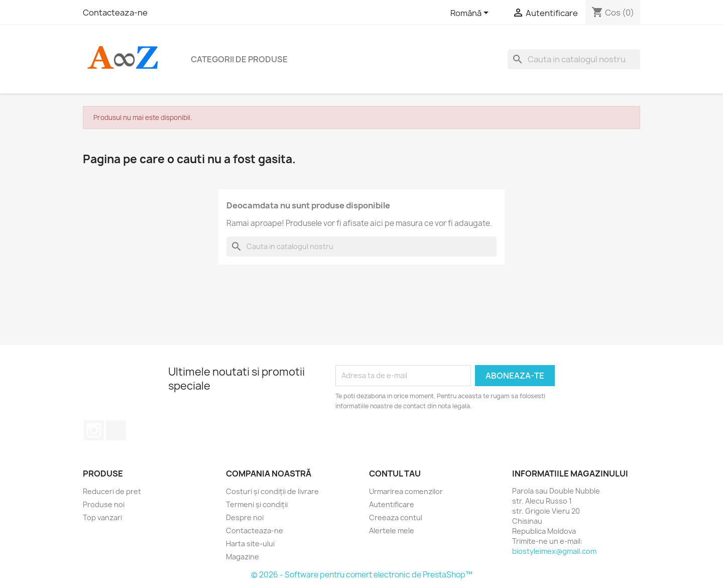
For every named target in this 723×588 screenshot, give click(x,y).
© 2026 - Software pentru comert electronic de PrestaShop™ (362, 575)
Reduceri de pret (112, 491)
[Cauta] (574, 59)
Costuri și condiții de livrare (272, 491)
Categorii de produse (239, 59)
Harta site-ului (250, 544)
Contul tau (395, 474)
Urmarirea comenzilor (406, 491)
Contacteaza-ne (115, 13)
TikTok (116, 430)
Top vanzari (102, 517)
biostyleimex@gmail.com (554, 551)
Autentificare (392, 504)
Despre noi (245, 517)
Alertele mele (392, 531)
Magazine (243, 557)
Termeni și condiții (257, 504)
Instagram (94, 430)
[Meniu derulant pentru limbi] (471, 14)
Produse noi (104, 504)
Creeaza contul (396, 517)
